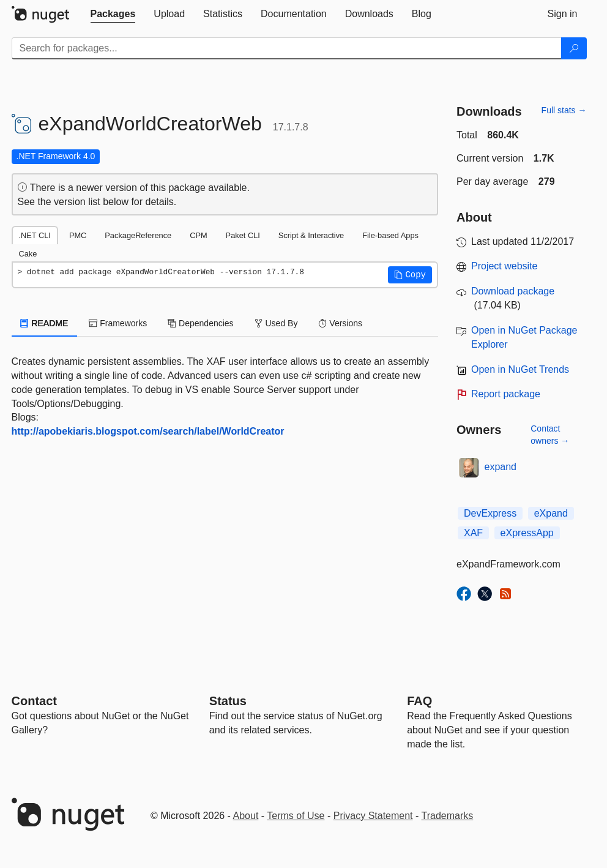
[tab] (113, 14)
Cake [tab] (28, 254)
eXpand (551, 513)
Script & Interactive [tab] (311, 235)
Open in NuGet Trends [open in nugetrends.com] (520, 369)
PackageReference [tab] (138, 235)
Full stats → (564, 110)
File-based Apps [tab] (390, 235)
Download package (513, 291)
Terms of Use (296, 816)
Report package (506, 394)
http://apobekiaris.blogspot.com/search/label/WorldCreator (148, 431)
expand (501, 467)
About (246, 816)
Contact (34, 701)
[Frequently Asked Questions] (419, 701)
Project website (505, 266)
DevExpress (490, 513)
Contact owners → (550, 435)
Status (228, 701)
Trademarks (448, 816)
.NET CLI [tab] (35, 235)
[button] (410, 275)
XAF (473, 533)
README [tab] (45, 323)
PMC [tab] (78, 235)
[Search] (574, 48)
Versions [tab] (340, 323)
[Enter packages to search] (287, 48)
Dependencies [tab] (200, 323)
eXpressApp (527, 533)
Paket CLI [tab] (243, 235)
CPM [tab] (198, 235)
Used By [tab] (276, 323)
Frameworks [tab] (118, 323)
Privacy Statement (373, 816)
